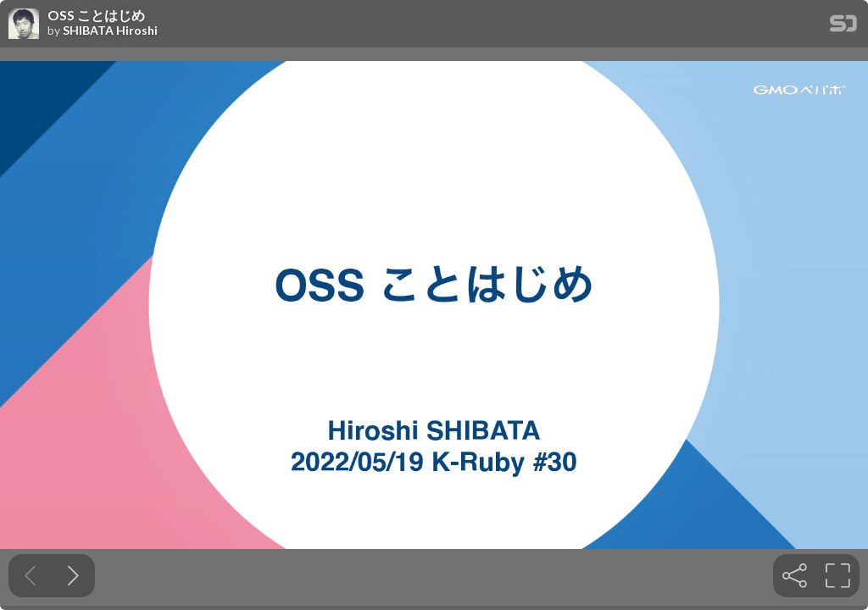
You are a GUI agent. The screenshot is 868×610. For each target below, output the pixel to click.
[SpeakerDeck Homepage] (843, 27)
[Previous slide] (30, 576)
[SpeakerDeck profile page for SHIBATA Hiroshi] (24, 25)
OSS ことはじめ (96, 15)
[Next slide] (73, 576)
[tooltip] (795, 576)
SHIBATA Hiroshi (110, 30)
